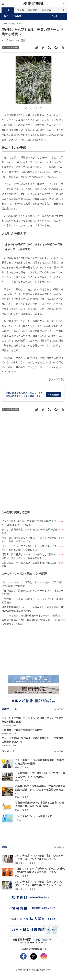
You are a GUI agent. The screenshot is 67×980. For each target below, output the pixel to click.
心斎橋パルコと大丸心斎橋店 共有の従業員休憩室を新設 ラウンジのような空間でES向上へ (40, 790)
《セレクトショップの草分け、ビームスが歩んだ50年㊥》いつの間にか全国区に (33, 584)
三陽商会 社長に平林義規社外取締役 (22, 730)
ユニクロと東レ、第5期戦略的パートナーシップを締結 (31, 615)
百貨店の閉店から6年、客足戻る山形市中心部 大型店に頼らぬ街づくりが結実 (33, 622)
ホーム (5, 24)
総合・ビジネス (12, 16)
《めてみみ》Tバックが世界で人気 (34, 816)
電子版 (21, 10)
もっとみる (60, 709)
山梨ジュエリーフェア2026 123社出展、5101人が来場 (29, 564)
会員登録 (47, 10)
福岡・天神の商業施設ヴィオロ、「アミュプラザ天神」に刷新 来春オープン (29, 540)
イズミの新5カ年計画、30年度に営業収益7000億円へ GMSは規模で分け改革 (29, 523)
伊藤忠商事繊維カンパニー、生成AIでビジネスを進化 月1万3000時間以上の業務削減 (33, 609)
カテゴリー (58, 16)
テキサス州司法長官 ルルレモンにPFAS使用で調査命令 (30, 531)
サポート (60, 10)
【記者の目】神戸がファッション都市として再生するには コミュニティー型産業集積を (29, 556)
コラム (18, 820)
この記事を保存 (10, 47)
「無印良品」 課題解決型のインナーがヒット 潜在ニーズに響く (32, 592)
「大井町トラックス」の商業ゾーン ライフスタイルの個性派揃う (32, 601)
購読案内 (33, 10)
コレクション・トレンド (25, 863)
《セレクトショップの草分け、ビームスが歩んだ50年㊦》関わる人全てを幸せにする (29, 548)
